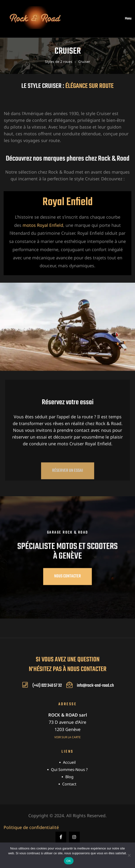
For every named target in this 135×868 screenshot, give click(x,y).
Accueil (69, 762)
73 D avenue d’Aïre (67, 722)
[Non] (129, 855)
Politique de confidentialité (31, 827)
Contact (69, 784)
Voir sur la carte (67, 737)
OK (69, 861)
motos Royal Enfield (43, 225)
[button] (68, 481)
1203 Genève (67, 729)
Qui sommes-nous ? (69, 770)
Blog (69, 777)
